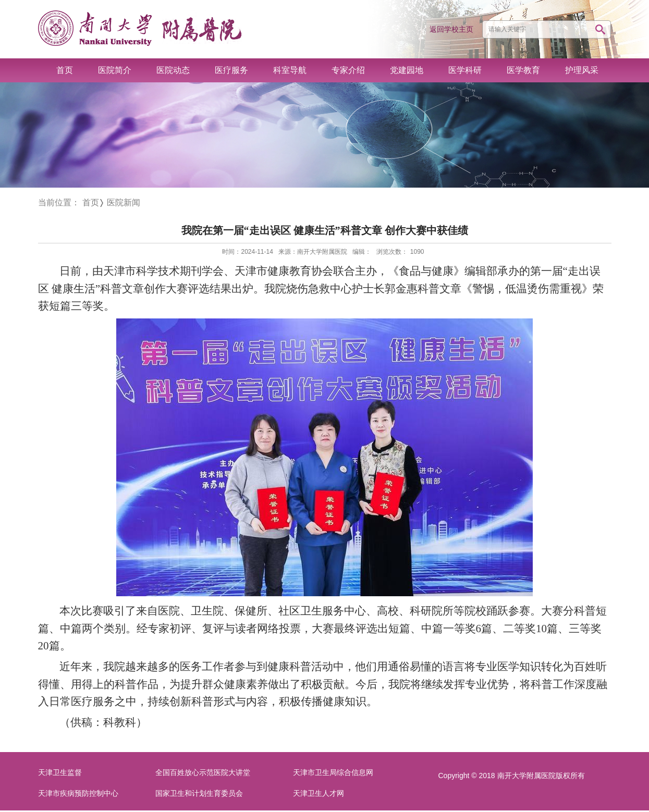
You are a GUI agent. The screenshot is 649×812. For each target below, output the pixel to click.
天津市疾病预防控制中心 (78, 793)
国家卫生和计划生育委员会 (199, 793)
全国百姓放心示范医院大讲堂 (203, 773)
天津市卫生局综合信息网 (333, 773)
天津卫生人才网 (319, 793)
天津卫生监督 (60, 773)
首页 (91, 202)
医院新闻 (124, 202)
